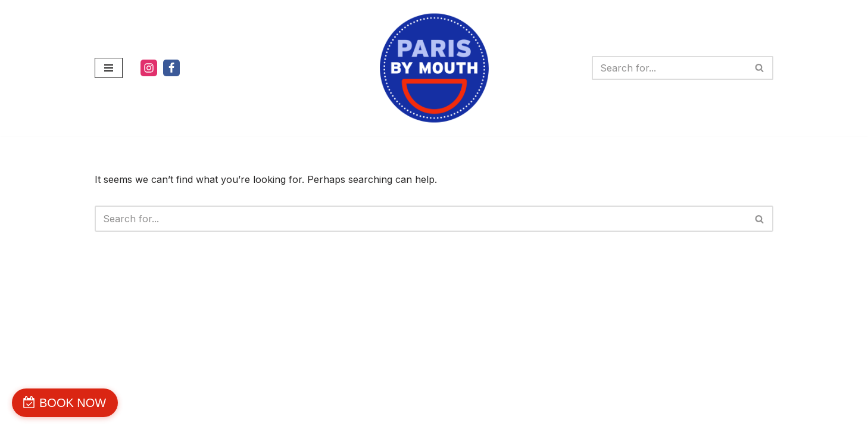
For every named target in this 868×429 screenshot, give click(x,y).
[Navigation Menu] (109, 68)
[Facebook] (171, 68)
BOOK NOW (73, 403)
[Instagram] (149, 68)
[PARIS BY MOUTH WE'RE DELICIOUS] (434, 68)
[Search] (669, 68)
